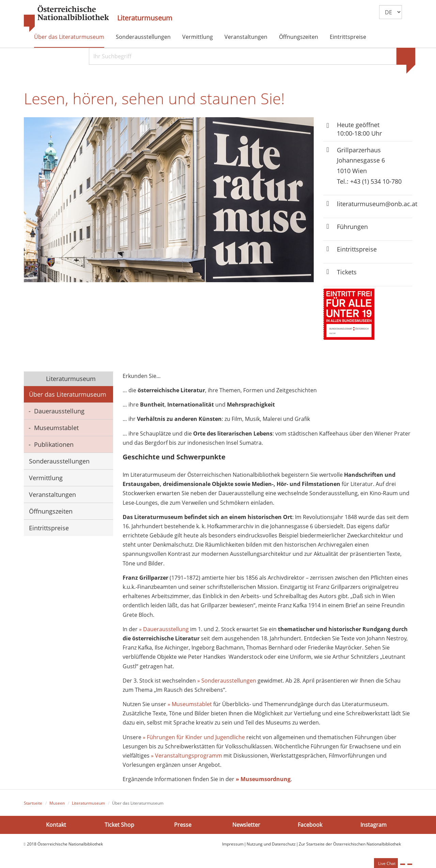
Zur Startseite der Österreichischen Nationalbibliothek (350, 844)
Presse (183, 825)
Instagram (373, 825)
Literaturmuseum (145, 18)
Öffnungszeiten (299, 37)
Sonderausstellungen (143, 37)
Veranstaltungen (246, 37)
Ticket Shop (119, 825)
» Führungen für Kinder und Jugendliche (194, 737)
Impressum (233, 844)
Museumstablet (56, 428)
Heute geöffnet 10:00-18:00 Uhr (359, 129)
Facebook (310, 825)
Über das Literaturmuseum (69, 37)
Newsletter (246, 825)
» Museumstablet (190, 704)
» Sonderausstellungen (227, 681)
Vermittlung (198, 37)
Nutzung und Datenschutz (271, 844)
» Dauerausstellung (164, 629)
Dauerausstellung (59, 411)
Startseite (33, 803)
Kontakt (56, 825)
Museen (57, 803)
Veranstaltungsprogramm (189, 756)
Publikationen (54, 444)
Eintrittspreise (348, 37)
